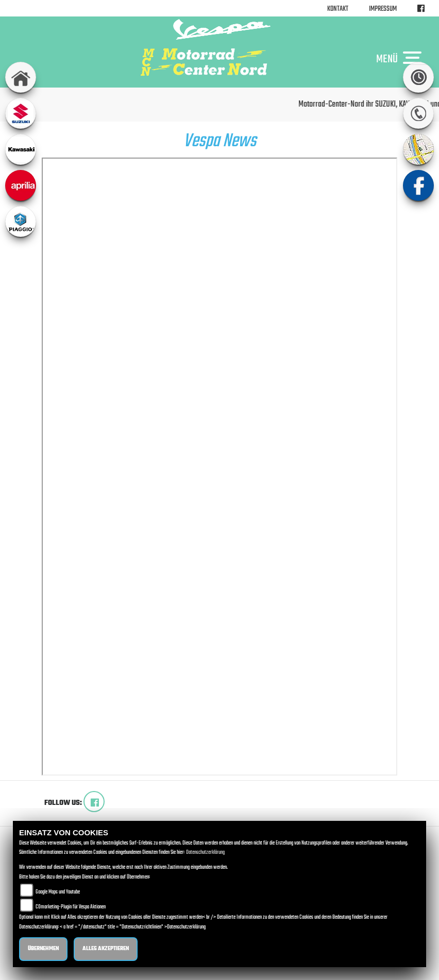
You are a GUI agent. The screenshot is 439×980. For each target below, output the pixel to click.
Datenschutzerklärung (205, 853)
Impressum (383, 9)
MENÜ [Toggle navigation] (401, 59)
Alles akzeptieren (106, 949)
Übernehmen (43, 949)
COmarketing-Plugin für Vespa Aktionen (71, 907)
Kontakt (338, 9)
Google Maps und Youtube (58, 892)
